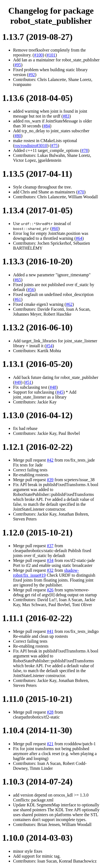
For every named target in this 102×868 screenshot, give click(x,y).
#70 (81, 192)
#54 (49, 346)
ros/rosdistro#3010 (31, 146)
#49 (18, 382)
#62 (69, 304)
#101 (51, 55)
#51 (28, 382)
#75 (54, 146)
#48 (53, 387)
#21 (50, 744)
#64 (79, 238)
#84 (47, 126)
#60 (55, 228)
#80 (18, 136)
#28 (50, 712)
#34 (50, 560)
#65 (18, 280)
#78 (85, 150)
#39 (50, 480)
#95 (18, 65)
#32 (50, 570)
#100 (38, 55)
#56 (31, 290)
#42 (50, 460)
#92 (32, 75)
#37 (50, 546)
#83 (66, 116)
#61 (18, 299)
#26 (50, 590)
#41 (50, 631)
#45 (60, 392)
